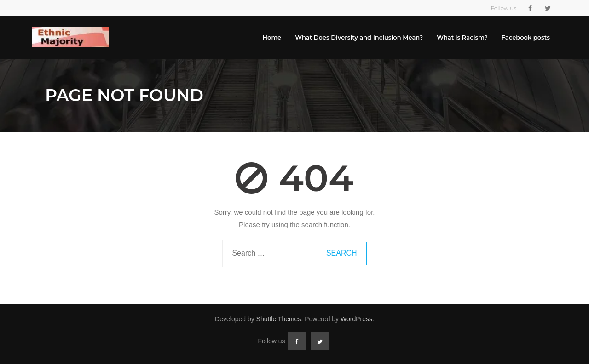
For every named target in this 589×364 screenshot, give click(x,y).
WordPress (356, 319)
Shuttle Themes (279, 319)
